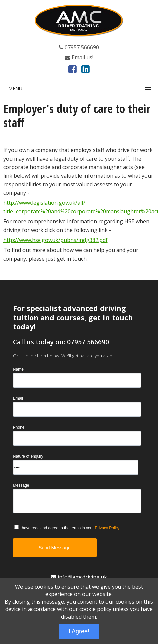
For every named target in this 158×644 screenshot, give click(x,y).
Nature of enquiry (28, 456)
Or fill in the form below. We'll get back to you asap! (63, 356)
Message (21, 485)
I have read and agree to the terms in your (70, 528)
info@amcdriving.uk (79, 577)
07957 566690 (79, 47)
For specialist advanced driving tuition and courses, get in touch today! (73, 317)
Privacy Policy (107, 528)
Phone (19, 427)
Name (18, 369)
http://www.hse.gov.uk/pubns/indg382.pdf (55, 240)
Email (18, 398)
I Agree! (79, 631)
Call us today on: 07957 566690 (61, 342)
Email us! (79, 57)
